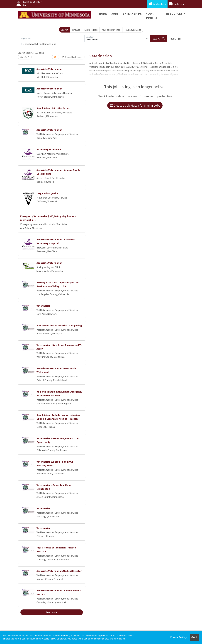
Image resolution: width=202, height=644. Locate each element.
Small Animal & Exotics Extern (53, 108)
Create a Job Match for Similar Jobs (135, 105)
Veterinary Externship (49, 149)
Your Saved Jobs (133, 30)
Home (103, 14)
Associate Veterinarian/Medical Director (59, 571)
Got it (194, 637)
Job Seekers (157, 4)
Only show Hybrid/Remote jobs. (40, 44)
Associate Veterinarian (49, 69)
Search (64, 30)
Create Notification (72, 57)
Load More (52, 612)
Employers (177, 4)
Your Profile (152, 16)
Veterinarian (44, 306)
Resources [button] (174, 14)
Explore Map (91, 30)
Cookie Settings (179, 637)
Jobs (115, 14)
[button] (175, 39)
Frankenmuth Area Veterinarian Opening (59, 325)
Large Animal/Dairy (47, 193)
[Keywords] (52, 39)
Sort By (24, 57)
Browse (76, 30)
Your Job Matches (111, 30)
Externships (132, 14)
